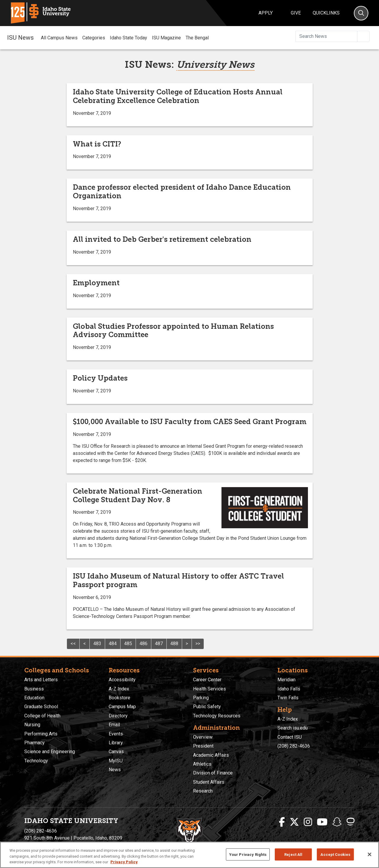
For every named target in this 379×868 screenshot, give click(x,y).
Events (116, 734)
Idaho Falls (289, 689)
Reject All (293, 854)
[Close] (370, 854)
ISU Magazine (166, 38)
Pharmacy (34, 743)
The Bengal (197, 38)
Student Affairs (209, 782)
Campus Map (122, 707)
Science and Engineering (50, 752)
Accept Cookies (335, 854)
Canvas (116, 752)
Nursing (32, 725)
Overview (203, 737)
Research (203, 791)
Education (34, 698)
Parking (201, 698)
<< (73, 644)
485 (128, 644)
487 (159, 644)
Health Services (209, 689)
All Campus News (59, 38)
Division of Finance (213, 773)
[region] (189, 855)
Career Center (207, 680)
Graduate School (41, 707)
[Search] (361, 13)
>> (198, 644)
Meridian (286, 680)
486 (143, 644)
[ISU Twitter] (294, 822)
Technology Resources (217, 716)
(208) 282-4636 (294, 746)
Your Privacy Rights (248, 854)
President (203, 746)
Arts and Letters (41, 680)
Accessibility (122, 680)
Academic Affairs (211, 755)
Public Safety (207, 707)
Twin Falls (288, 698)
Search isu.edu (293, 728)
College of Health (42, 716)
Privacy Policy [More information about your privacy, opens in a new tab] (124, 862)
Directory (118, 716)
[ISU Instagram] (308, 822)
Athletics (202, 764)
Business (34, 689)
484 (113, 644)
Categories (94, 38)
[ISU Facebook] (282, 822)
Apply (266, 13)
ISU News (20, 38)
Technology (36, 761)
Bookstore (119, 698)
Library (116, 743)
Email (114, 725)
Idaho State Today (129, 38)
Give (296, 13)
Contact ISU (290, 737)
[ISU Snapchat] (337, 822)
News (115, 770)
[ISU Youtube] (322, 822)
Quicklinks (326, 13)
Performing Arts (41, 734)
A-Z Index (119, 689)
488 (174, 644)
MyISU (116, 761)
